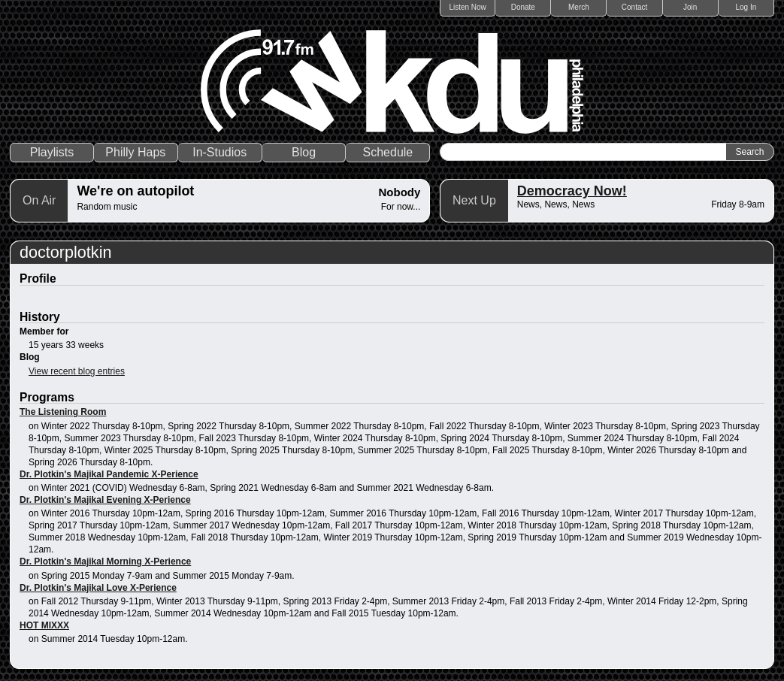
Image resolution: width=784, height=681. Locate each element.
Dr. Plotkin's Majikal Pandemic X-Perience (109, 474)
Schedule (388, 152)
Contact (634, 7)
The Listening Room (63, 412)
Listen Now (467, 7)
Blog (304, 152)
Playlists (52, 152)
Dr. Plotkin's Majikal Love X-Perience (98, 588)
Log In (746, 7)
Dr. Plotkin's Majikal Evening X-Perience (105, 500)
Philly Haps (135, 152)
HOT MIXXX (44, 625)
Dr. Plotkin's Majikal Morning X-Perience (105, 561)
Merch (579, 7)
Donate (523, 7)
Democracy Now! (572, 191)
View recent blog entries (77, 371)
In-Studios (219, 152)
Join (690, 7)
